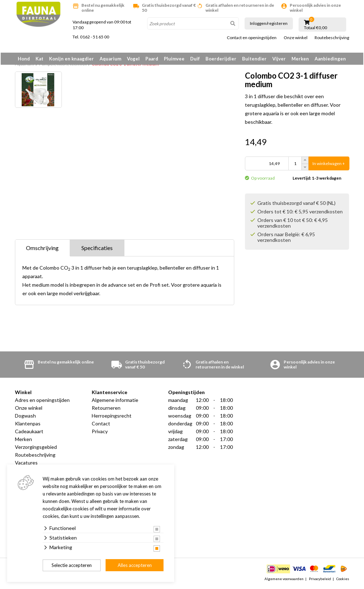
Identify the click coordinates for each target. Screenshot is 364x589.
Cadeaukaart (29, 433)
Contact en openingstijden (252, 38)
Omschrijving (42, 249)
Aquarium (110, 59)
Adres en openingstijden (42, 401)
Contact (101, 425)
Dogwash (25, 417)
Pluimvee (174, 59)
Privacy (100, 433)
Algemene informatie (115, 401)
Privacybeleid (320, 580)
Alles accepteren (135, 565)
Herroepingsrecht (112, 417)
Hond (24, 59)
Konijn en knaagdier (71, 59)
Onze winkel (296, 38)
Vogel (133, 59)
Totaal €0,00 (315, 28)
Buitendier (254, 59)
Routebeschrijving (332, 38)
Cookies (343, 580)
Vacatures (26, 464)
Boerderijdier (221, 59)
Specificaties (97, 249)
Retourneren (106, 409)
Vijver (279, 59)
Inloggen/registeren (269, 23)
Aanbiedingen (330, 59)
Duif (195, 59)
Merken (300, 59)
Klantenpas (28, 425)
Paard (152, 59)
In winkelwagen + (329, 165)
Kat (39, 59)
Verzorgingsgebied (36, 448)
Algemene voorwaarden (284, 580)
